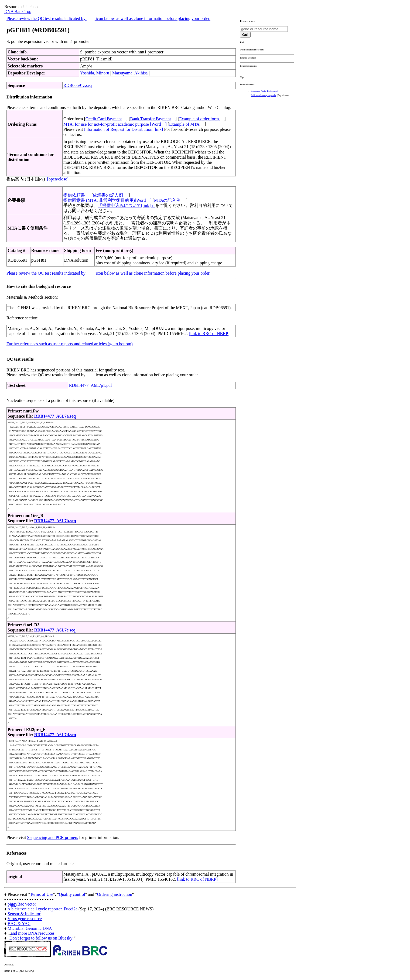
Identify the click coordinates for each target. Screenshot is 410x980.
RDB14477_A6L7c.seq (55, 630)
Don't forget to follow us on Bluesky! (42, 938)
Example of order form (199, 119)
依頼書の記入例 (108, 195)
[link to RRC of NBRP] (209, 334)
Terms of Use (42, 894)
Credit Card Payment (104, 119)
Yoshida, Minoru (95, 73)
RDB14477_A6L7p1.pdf (91, 385)
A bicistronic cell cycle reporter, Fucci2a (42, 909)
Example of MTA (185, 124)
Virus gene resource (25, 919)
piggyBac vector (22, 904)
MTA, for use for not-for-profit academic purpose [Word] (115, 124)
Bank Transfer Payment (151, 119)
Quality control (72, 894)
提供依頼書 (75, 195)
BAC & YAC (19, 923)
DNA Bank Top (18, 11)
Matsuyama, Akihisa (130, 73)
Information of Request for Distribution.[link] (123, 129)
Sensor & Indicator (24, 914)
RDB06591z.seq (78, 85)
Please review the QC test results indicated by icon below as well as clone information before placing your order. (108, 18)
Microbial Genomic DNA (30, 928)
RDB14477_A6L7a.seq (55, 416)
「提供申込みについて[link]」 (127, 205)
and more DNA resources (33, 933)
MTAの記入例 (168, 200)
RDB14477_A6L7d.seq (55, 735)
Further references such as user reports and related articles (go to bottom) (70, 344)
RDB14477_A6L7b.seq (55, 521)
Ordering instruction (115, 894)
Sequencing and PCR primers (52, 837)
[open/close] (58, 179)
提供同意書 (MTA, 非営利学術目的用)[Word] (107, 200)
